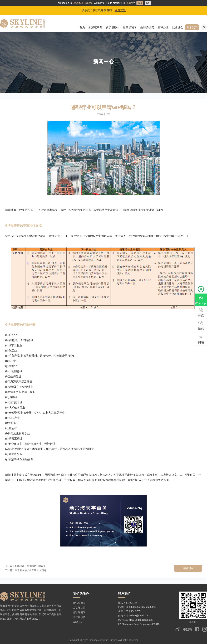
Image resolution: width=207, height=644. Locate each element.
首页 (82, 27)
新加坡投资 (147, 27)
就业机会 (178, 27)
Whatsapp (201, 300)
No (148, 3)
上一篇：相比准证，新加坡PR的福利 (25, 566)
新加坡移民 (113, 27)
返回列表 (188, 568)
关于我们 (192, 27)
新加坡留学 (130, 27)
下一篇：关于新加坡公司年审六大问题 (26, 570)
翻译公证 (163, 27)
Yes (140, 3)
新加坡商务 (95, 27)
